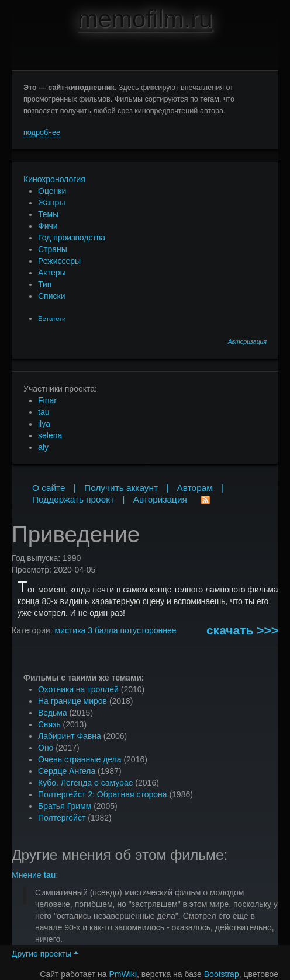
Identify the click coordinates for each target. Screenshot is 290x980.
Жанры (51, 203)
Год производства (72, 238)
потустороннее (148, 630)
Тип (45, 284)
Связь (49, 724)
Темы (48, 214)
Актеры (52, 273)
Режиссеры (59, 261)
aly (43, 447)
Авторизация (247, 342)
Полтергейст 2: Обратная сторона (103, 794)
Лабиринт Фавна (70, 736)
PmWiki (123, 974)
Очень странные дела (80, 759)
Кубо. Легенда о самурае (85, 783)
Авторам (195, 488)
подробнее (42, 132)
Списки (51, 296)
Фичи (48, 226)
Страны (53, 249)
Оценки (52, 191)
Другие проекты (45, 954)
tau (44, 412)
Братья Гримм (65, 806)
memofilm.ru (145, 19)
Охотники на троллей (78, 689)
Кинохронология (54, 179)
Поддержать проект (73, 499)
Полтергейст (62, 818)
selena (50, 435)
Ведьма (53, 713)
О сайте (49, 488)
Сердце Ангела (67, 771)
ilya (44, 424)
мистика (70, 630)
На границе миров (72, 701)
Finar (47, 400)
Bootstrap (222, 974)
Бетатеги (52, 318)
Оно (46, 748)
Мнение (34, 875)
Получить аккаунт (121, 488)
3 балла (103, 630)
